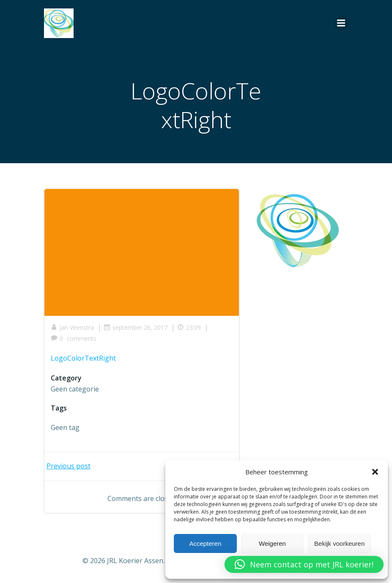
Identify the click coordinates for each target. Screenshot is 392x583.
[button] (375, 472)
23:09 (189, 327)
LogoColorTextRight (83, 358)
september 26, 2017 (136, 327)
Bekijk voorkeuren (339, 543)
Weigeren (272, 543)
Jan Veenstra (72, 327)
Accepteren (205, 543)
